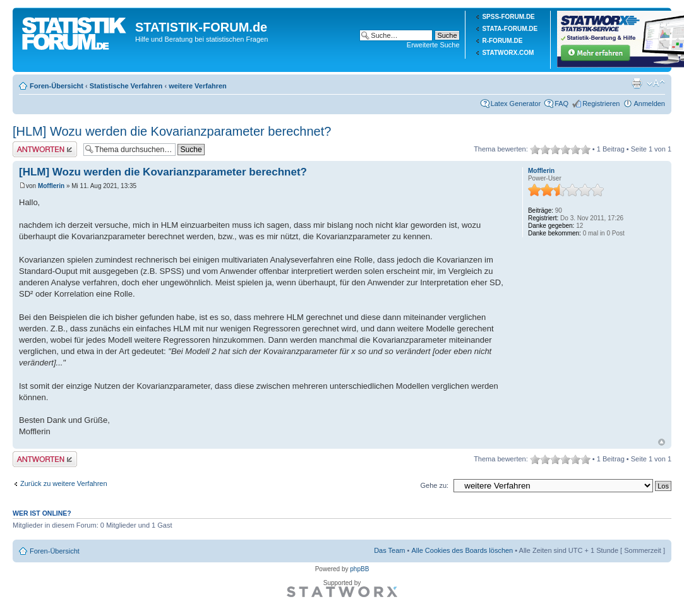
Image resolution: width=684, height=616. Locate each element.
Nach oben (662, 442)
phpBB (359, 569)
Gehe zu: (434, 485)
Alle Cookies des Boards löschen (462, 550)
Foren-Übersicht (57, 86)
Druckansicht (637, 83)
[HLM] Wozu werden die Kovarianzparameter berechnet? (172, 131)
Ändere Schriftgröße (656, 83)
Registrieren (601, 104)
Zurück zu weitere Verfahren (64, 483)
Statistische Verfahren (126, 86)
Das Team (389, 550)
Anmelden (649, 104)
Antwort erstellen (45, 149)
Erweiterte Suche (433, 45)
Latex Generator (516, 104)
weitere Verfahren (198, 86)
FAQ (561, 104)
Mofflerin (51, 186)
